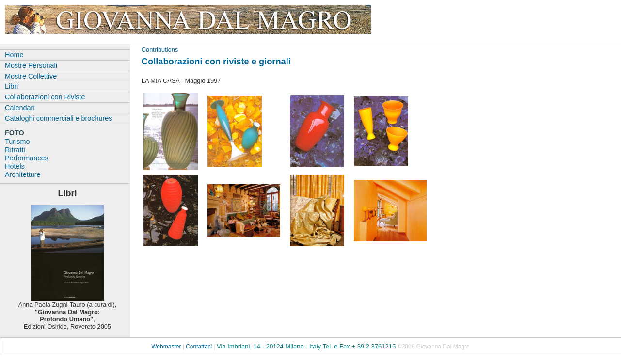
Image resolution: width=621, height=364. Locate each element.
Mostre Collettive (31, 76)
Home (14, 55)
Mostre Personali (31, 65)
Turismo (17, 142)
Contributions (160, 50)
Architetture (23, 174)
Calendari (20, 108)
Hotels (15, 166)
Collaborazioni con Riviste (45, 97)
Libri (11, 86)
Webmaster (166, 347)
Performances (27, 158)
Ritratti (15, 150)
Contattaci (199, 347)
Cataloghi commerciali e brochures (59, 118)
